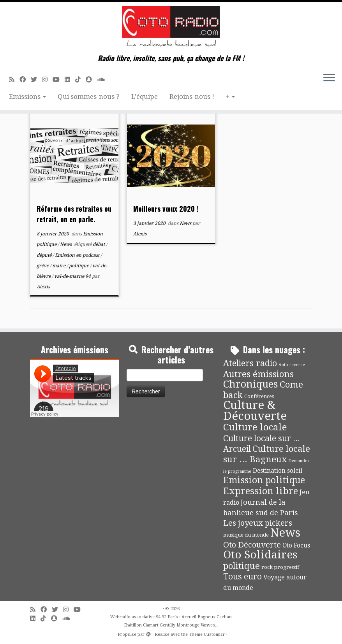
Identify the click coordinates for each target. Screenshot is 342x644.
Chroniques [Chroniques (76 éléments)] (251, 384)
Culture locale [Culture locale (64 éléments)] (255, 427)
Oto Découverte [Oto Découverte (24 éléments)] (252, 545)
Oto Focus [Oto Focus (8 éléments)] (296, 546)
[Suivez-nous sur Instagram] (47, 80)
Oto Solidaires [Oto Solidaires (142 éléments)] (260, 555)
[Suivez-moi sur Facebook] (25, 80)
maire (59, 266)
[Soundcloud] (103, 80)
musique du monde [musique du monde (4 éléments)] (246, 535)
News (66, 244)
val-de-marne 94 (73, 276)
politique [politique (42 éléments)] (242, 566)
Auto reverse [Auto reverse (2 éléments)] (292, 365)
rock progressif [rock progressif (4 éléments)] (280, 567)
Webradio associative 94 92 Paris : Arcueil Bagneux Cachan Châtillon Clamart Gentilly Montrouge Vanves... (171, 621)
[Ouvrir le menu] (329, 78)
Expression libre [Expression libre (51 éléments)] (261, 491)
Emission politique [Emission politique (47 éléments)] (264, 480)
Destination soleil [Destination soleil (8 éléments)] (278, 471)
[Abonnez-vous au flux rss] (14, 80)
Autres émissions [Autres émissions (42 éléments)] (258, 374)
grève (43, 266)
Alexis (43, 287)
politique (79, 266)
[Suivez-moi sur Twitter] (36, 80)
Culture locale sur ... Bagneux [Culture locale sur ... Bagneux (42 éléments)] (267, 454)
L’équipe (145, 97)
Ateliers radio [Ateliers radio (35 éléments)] (250, 363)
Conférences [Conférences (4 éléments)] (259, 396)
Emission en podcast (78, 255)
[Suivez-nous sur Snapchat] (91, 80)
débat (99, 244)
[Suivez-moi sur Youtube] (59, 80)
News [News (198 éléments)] (285, 533)
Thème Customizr (207, 634)
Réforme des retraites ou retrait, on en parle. (74, 214)
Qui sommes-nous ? (89, 97)
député (45, 255)
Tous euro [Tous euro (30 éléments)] (242, 576)
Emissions (27, 97)
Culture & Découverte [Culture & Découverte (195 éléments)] (255, 411)
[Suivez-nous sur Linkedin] (70, 80)
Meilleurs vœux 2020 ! (166, 209)
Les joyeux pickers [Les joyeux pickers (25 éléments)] (258, 523)
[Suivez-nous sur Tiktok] (80, 80)
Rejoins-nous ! (192, 97)
